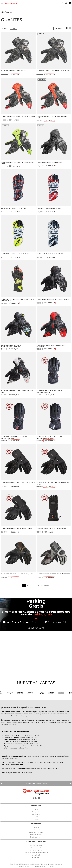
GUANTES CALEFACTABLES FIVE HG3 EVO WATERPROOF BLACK (14, 437)
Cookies (51, 867)
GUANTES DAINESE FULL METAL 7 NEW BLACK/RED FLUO (52, 117)
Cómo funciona (36, 628)
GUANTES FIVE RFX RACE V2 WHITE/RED (49, 208)
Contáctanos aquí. (16, 764)
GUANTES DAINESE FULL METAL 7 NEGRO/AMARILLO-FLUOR (17, 163)
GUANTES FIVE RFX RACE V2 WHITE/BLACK (50, 254)
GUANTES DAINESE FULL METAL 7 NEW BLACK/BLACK (53, 71)
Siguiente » (45, 585)
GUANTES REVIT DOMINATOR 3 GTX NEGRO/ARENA (17, 574)
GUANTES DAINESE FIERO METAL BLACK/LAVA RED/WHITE (51, 346)
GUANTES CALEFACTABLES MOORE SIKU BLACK (51, 528)
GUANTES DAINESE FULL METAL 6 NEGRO (49, 162)
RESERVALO (42, 34)
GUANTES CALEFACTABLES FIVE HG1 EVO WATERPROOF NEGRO (49, 392)
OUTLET (5, 125)
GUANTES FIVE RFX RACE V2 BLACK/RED (13, 208)
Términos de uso (24, 867)
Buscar (63, 3)
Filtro (14, 28)
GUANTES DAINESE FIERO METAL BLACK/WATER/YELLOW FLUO (11, 346)
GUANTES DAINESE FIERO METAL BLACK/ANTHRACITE (53, 299)
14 (38, 585)
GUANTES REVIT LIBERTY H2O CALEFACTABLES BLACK (18, 483)
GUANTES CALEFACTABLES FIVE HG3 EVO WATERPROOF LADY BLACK (49, 437)
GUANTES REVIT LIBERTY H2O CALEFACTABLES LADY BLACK (53, 483)
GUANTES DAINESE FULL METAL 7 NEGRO (14, 71)
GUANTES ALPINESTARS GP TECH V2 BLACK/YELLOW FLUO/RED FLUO (17, 300)
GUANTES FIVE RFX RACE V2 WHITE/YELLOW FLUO (17, 254)
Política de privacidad (39, 867)
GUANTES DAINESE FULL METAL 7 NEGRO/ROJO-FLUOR (18, 116)
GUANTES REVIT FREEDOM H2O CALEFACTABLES (16, 528)
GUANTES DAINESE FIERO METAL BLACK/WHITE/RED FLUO (17, 392)
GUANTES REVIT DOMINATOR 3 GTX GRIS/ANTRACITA (53, 574)
